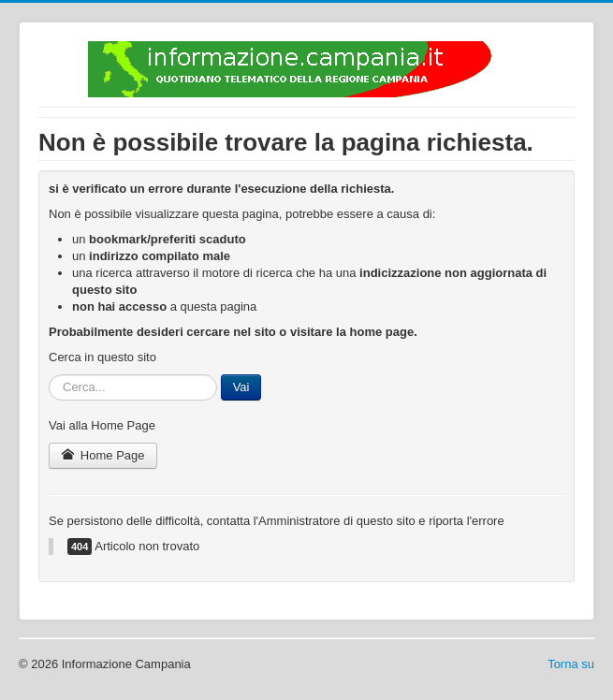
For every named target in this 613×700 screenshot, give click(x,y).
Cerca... (49, 375)
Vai (241, 387)
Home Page (103, 455)
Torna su (571, 664)
